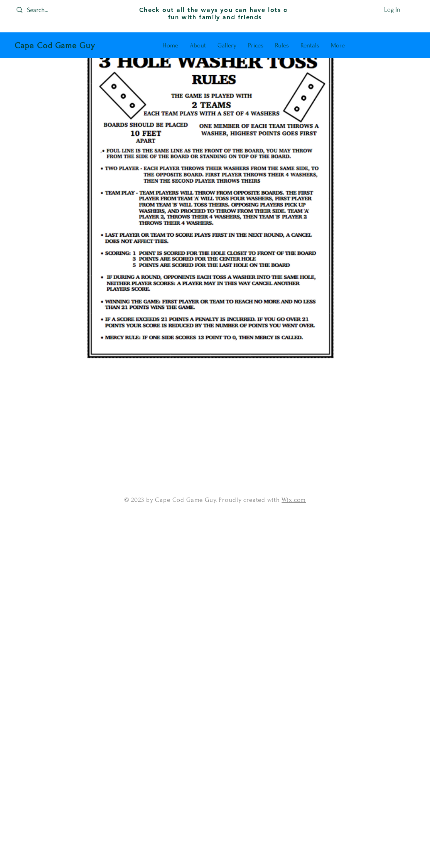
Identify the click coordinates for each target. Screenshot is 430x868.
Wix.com (294, 500)
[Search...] (45, 10)
